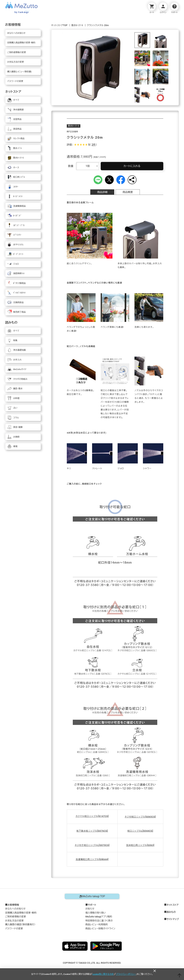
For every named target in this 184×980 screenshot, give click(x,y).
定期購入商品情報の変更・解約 (21, 913)
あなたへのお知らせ (15, 909)
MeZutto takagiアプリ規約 (99, 917)
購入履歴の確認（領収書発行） (20, 924)
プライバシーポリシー (126, 974)
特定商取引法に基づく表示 (99, 921)
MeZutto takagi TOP (92, 896)
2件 (94, 145)
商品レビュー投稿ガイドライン (100, 928)
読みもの (171, 912)
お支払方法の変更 (14, 921)
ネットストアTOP (59, 25)
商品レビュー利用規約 (96, 924)
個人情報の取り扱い (96, 913)
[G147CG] (103, 816)
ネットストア (172, 905)
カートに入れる (132, 166)
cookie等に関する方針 (103, 974)
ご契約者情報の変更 (16, 917)
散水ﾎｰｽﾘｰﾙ (77, 25)
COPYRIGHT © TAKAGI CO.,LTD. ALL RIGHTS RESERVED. (92, 963)
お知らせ (90, 909)
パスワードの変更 (14, 928)
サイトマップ (173, 919)
